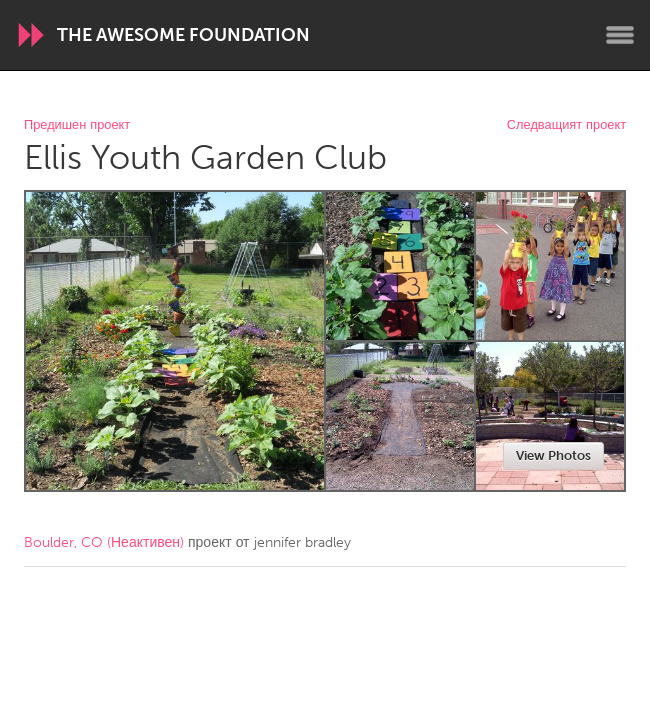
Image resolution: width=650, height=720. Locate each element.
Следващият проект (566, 125)
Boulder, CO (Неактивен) (104, 542)
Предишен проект (77, 125)
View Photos (553, 455)
